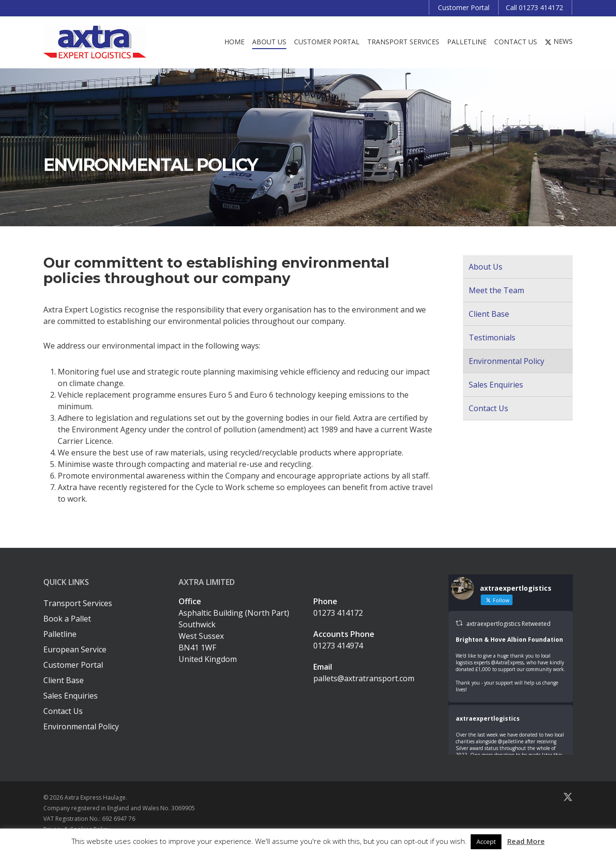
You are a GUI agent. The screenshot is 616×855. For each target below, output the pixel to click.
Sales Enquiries (496, 385)
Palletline (60, 634)
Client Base (489, 314)
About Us (486, 267)
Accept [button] (486, 842)
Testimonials (492, 337)
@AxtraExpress (507, 662)
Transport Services (78, 603)
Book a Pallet (67, 619)
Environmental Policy (507, 361)
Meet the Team (496, 290)
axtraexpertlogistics (488, 719)
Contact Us (488, 408)
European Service (75, 649)
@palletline (511, 741)
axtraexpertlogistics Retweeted (508, 624)
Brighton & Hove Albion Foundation (509, 640)
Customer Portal (73, 665)
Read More (526, 841)
